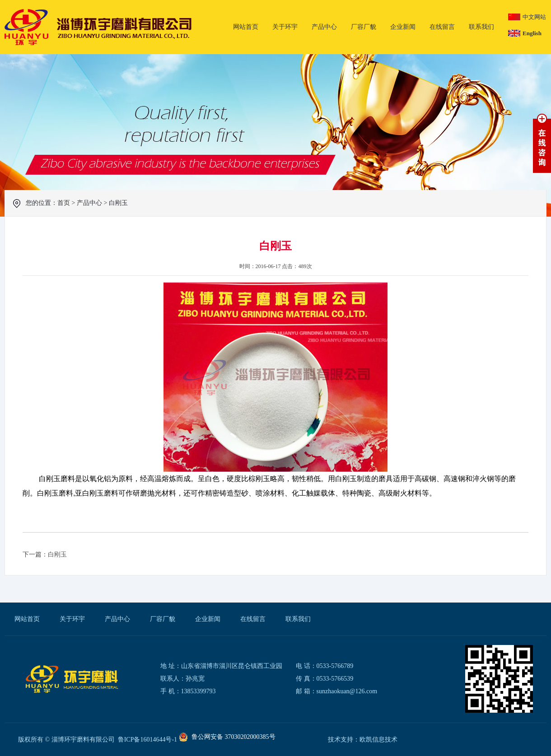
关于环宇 (285, 27)
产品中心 (324, 27)
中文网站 (534, 17)
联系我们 (481, 27)
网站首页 (246, 27)
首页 (64, 203)
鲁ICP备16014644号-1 (147, 740)
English (532, 33)
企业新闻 (403, 27)
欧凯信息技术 (378, 740)
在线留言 (442, 27)
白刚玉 (118, 203)
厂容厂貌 (364, 27)
